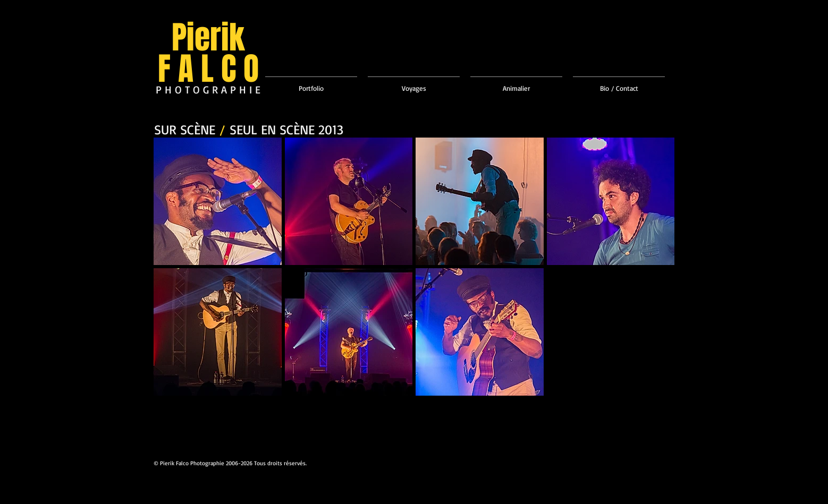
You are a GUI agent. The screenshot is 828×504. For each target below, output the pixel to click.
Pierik (208, 38)
